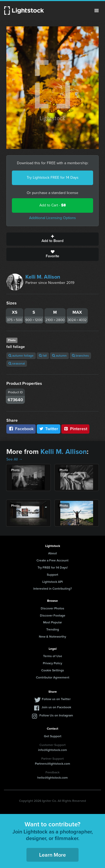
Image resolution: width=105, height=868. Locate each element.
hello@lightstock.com (52, 778)
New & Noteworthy (52, 637)
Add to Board (52, 239)
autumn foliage (21, 356)
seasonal (17, 363)
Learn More (52, 855)
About (52, 553)
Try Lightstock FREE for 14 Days (53, 178)
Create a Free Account (52, 560)
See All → (14, 459)
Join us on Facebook (56, 707)
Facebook (21, 429)
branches (80, 356)
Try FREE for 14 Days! (53, 568)
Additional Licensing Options (52, 218)
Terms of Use (53, 656)
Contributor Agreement (53, 677)
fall (43, 356)
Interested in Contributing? (53, 589)
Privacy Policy (52, 663)
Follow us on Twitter (56, 699)
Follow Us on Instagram (56, 715)
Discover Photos (52, 608)
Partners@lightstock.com (52, 764)
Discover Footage (53, 615)
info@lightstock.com (52, 750)
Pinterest (75, 429)
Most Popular (52, 622)
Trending (53, 629)
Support (52, 575)
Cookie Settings (53, 670)
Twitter (49, 429)
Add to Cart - (53, 205)
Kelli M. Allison (43, 277)
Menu (97, 11)
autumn (59, 356)
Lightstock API (52, 582)
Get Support (53, 736)
